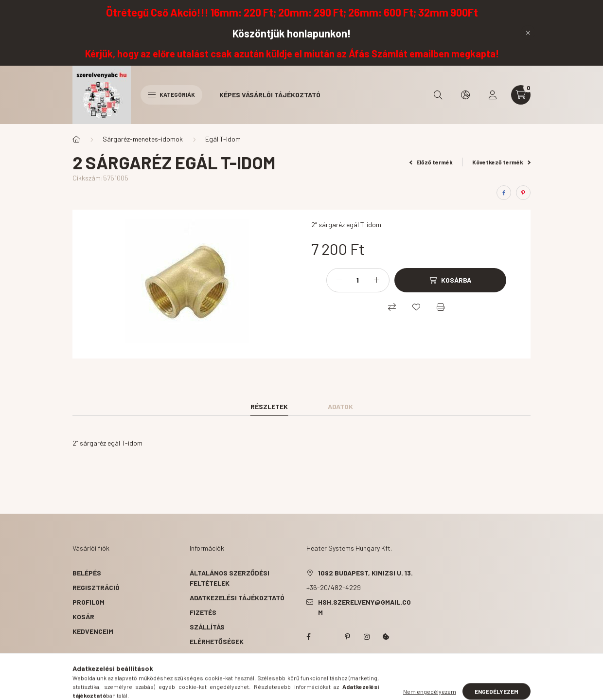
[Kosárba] (450, 280)
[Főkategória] (76, 139)
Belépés (87, 573)
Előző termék (431, 162)
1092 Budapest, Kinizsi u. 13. (365, 573)
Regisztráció (96, 587)
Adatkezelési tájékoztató (237, 598)
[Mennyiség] (358, 280)
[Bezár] (528, 33)
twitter (328, 637)
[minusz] (339, 280)
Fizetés (203, 612)
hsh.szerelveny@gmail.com (364, 607)
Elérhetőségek (217, 641)
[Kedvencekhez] (416, 307)
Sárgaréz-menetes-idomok (143, 139)
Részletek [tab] (269, 406)
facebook (308, 637)
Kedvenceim (93, 631)
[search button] (438, 95)
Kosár (83, 617)
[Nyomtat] (441, 307)
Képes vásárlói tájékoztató (270, 95)
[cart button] (521, 95)
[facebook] (504, 193)
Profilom (89, 602)
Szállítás (207, 627)
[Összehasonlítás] (392, 307)
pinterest (347, 637)
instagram (367, 637)
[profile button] (493, 95)
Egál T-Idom (223, 139)
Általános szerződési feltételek (230, 578)
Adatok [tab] (340, 406)
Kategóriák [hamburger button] (171, 94)
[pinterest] (523, 193)
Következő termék (501, 162)
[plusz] (377, 280)
